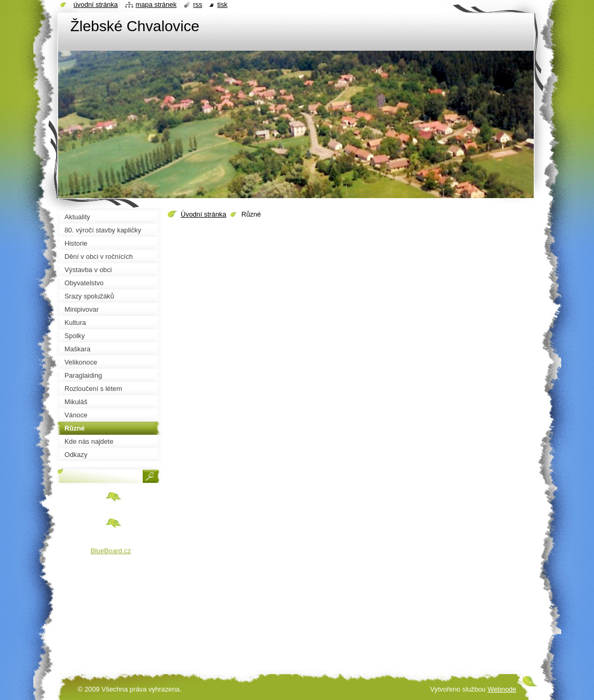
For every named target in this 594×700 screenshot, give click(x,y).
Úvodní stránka (203, 214)
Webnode (502, 689)
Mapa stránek (156, 4)
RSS (198, 4)
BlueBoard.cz (110, 551)
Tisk (222, 4)
